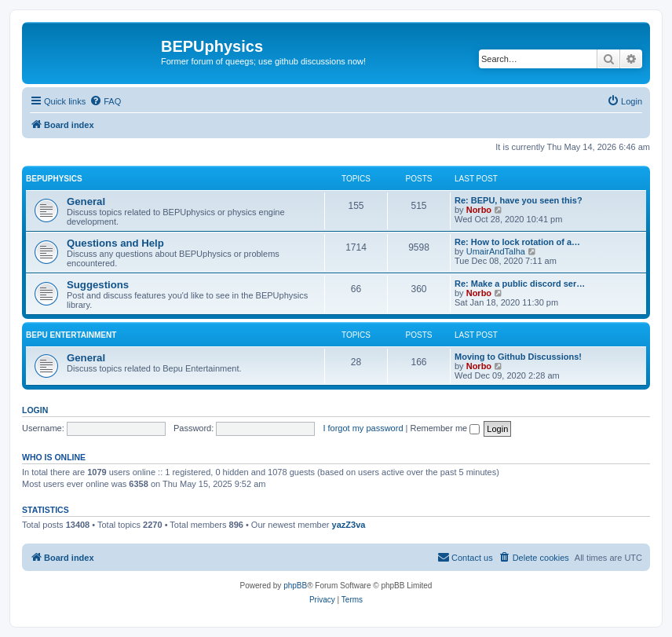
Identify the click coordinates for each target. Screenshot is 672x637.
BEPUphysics (54, 179)
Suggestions (98, 285)
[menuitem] (105, 101)
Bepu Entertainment (71, 335)
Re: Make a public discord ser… (520, 284)
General (86, 201)
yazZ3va (349, 525)
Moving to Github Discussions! (518, 357)
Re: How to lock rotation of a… (517, 242)
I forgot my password (363, 428)
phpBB (295, 586)
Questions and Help (115, 243)
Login (35, 410)
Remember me (445, 428)
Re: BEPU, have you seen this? (519, 200)
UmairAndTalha (496, 251)
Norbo (479, 210)
